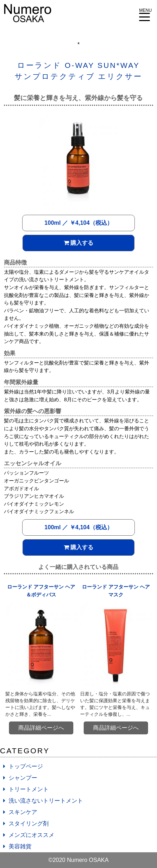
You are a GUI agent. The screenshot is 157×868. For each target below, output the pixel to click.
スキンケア (23, 812)
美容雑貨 (20, 846)
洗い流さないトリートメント (46, 801)
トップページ (26, 766)
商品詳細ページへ (41, 728)
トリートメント (29, 789)
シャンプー (23, 778)
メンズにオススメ (31, 835)
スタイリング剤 (29, 824)
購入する (78, 243)
